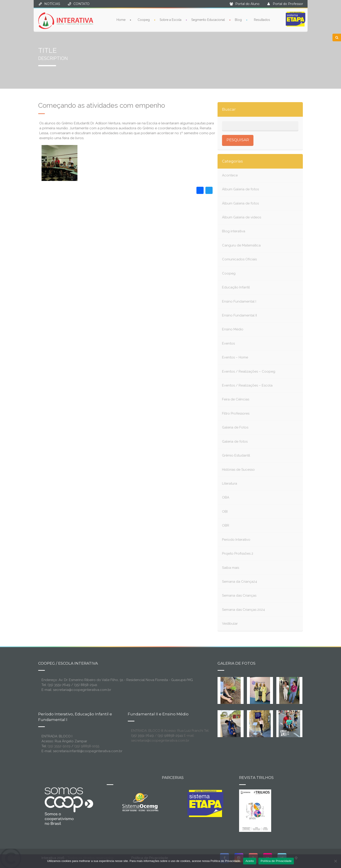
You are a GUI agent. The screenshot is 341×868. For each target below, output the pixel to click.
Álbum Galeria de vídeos (242, 217)
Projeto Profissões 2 (238, 554)
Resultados (262, 20)
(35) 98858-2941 (170, 736)
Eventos (228, 343)
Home (121, 20)
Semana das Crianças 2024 (243, 610)
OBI (225, 512)
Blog (238, 20)
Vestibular (230, 624)
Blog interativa (234, 231)
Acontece (230, 175)
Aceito (250, 861)
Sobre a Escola (170, 20)
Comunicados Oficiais (239, 259)
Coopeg (144, 20)
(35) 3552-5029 (59, 746)
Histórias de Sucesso (238, 470)
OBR (226, 525)
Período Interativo (236, 540)
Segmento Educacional (208, 20)
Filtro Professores (236, 413)
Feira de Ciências (236, 399)
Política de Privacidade (276, 861)
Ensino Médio (233, 329)
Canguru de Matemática (241, 245)
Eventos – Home (235, 357)
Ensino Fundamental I (239, 301)
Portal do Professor (288, 4)
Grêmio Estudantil (236, 455)
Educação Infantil (236, 287)
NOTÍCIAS (52, 4)
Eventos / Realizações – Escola (247, 385)
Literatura (230, 483)
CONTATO (81, 4)
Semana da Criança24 (240, 582)
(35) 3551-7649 (142, 736)
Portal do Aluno (247, 4)
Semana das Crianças (239, 596)
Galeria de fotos (235, 442)
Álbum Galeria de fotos (240, 189)
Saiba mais (231, 568)
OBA (226, 497)
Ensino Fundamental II (239, 315)
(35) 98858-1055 (87, 746)
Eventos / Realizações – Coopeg (249, 371)
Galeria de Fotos (235, 427)
